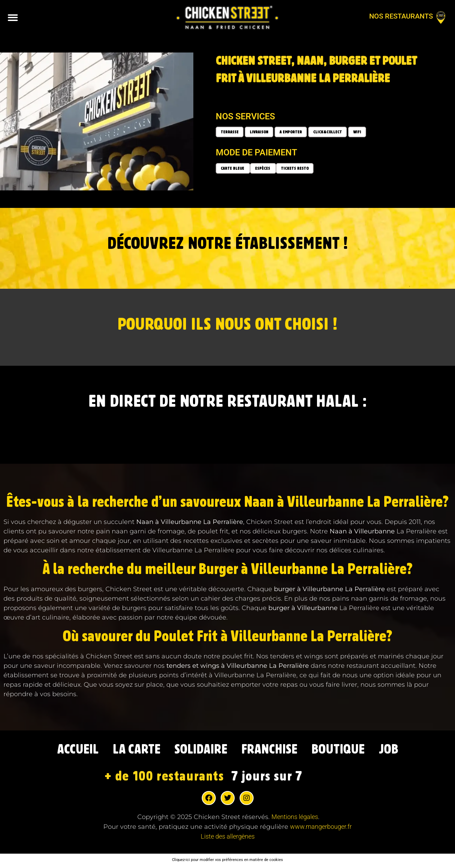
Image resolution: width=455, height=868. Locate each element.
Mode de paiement (256, 152)
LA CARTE (129, 750)
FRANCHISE (273, 750)
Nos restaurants (401, 16)
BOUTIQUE (347, 750)
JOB (401, 750)
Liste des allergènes (228, 838)
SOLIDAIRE (199, 750)
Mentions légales (295, 818)
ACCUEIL (66, 750)
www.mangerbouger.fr (321, 828)
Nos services (245, 116)
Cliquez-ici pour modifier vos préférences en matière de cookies (227, 861)
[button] (13, 18)
